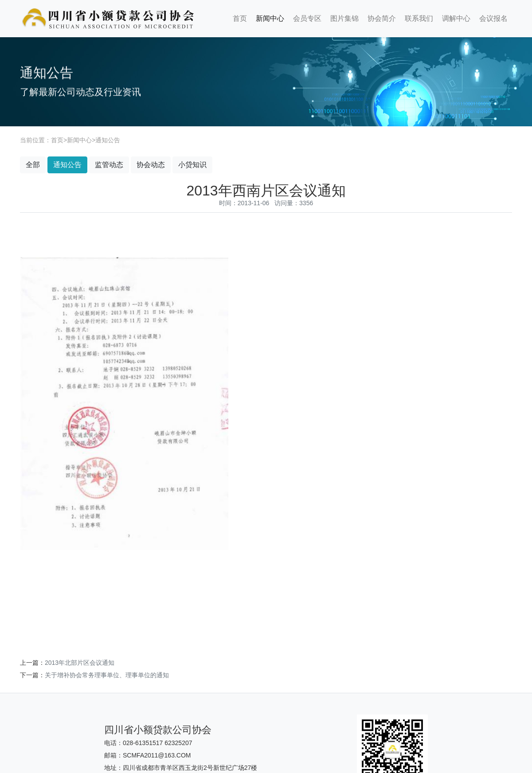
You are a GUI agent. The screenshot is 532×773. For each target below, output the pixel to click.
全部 (33, 165)
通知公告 (108, 140)
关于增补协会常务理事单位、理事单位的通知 (107, 675)
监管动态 (109, 165)
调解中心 (456, 18)
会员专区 (307, 18)
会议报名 (493, 18)
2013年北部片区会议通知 (80, 663)
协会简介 (382, 18)
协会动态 (151, 165)
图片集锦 (344, 18)
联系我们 (419, 18)
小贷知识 (192, 165)
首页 (240, 18)
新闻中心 (270, 18)
